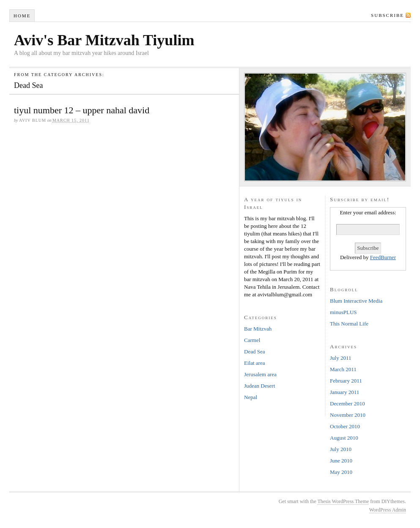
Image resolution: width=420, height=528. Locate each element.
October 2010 (345, 426)
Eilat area (254, 363)
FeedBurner (383, 257)
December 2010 (347, 404)
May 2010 (341, 472)
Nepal (251, 397)
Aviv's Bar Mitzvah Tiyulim (104, 40)
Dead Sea (254, 352)
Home (22, 16)
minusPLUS (343, 312)
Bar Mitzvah (258, 329)
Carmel (252, 340)
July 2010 (341, 449)
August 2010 (344, 438)
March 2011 (343, 369)
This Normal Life (349, 324)
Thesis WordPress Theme (343, 501)
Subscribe (387, 15)
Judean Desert (259, 386)
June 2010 (341, 461)
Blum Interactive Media (356, 301)
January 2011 (345, 392)
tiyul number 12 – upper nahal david (82, 110)
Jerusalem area (260, 374)
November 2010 (348, 415)
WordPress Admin (388, 510)
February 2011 (346, 381)
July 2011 (340, 358)
